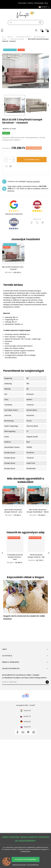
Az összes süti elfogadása (25, 859)
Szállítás (30, 3)
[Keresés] (25, 22)
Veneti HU (26, 676)
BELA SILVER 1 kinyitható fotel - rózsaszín (13, 268)
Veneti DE (25, 687)
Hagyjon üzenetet (33, 181)
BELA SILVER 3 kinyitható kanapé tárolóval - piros (13, 511)
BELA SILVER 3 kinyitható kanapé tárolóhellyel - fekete (38, 511)
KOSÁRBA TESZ (32, 160)
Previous (3, 105)
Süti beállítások (33, 865)
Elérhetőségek (39, 3)
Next (48, 105)
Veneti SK (26, 692)
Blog (46, 3)
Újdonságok (22, 3)
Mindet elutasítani (19, 865)
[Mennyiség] (10, 160)
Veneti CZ (25, 681)
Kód (4, 129)
